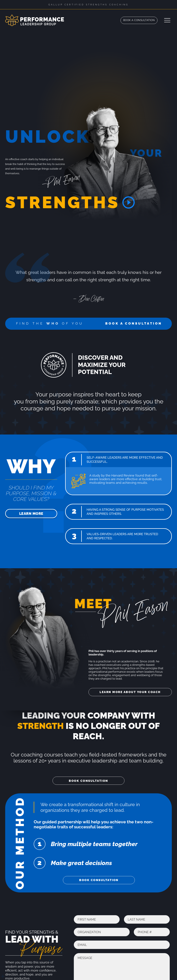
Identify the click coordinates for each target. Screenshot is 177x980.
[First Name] (97, 919)
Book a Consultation (139, 20)
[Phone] (152, 932)
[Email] (122, 945)
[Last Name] (147, 919)
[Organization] (102, 932)
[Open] (167, 20)
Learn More (31, 514)
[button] (118, 460)
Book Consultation (88, 781)
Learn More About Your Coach (130, 692)
